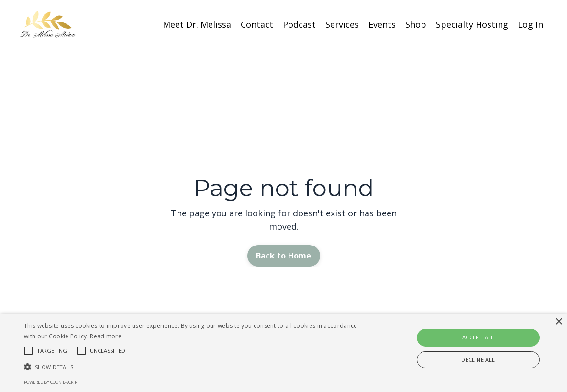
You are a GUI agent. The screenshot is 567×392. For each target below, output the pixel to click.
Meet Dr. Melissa (197, 24)
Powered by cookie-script (52, 382)
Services (342, 24)
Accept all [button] (478, 337)
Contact (257, 24)
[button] (193, 367)
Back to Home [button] (284, 256)
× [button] (559, 322)
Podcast (299, 24)
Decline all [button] (478, 360)
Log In (530, 24)
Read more (106, 336)
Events (382, 24)
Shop (416, 24)
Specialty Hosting (472, 24)
